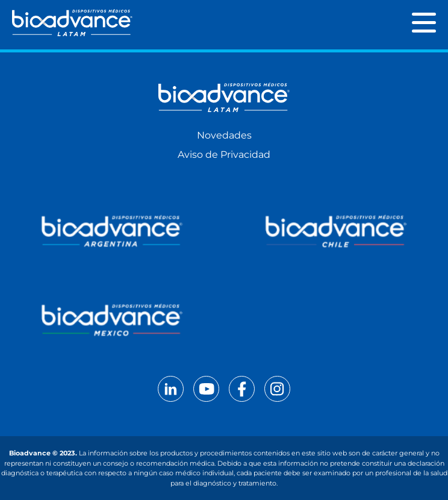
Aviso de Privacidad (224, 155)
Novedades (224, 135)
